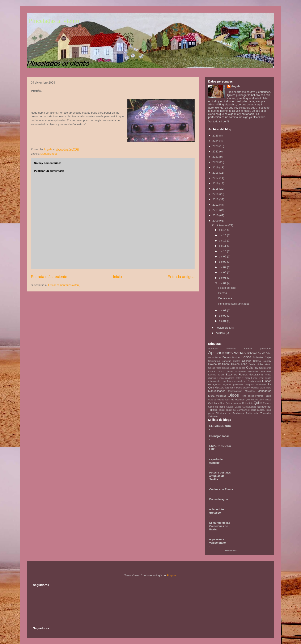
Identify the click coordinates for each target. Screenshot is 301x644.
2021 (216, 157)
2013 (216, 199)
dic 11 (223, 246)
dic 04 (223, 283)
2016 (216, 183)
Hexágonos (214, 384)
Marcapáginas (235, 391)
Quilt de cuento (216, 400)
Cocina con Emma (221, 489)
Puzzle (268, 396)
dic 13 (223, 235)
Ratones (267, 403)
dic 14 (223, 230)
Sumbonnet (264, 407)
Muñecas (221, 396)
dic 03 (223, 310)
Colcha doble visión (260, 364)
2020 (216, 162)
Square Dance (234, 407)
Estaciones (266, 372)
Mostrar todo (231, 551)
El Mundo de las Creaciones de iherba (220, 526)
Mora (211, 396)
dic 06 (223, 272)
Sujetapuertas (249, 407)
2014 (216, 194)
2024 (216, 141)
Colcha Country (262, 361)
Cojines (247, 361)
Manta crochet (243, 388)
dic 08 (223, 262)
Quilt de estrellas (235, 399)
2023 (216, 146)
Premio (259, 396)
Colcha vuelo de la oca (234, 368)
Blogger (171, 575)
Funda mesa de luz (237, 381)
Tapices (213, 410)
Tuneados (266, 413)
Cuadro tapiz (216, 371)
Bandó (262, 353)
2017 (216, 178)
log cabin (230, 388)
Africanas (231, 348)
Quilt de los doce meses (258, 400)
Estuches (231, 374)
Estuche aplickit (216, 375)
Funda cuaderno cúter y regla (234, 378)
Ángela (236, 86)
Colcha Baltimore (219, 364)
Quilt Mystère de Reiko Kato (239, 403)
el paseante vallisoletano (218, 541)
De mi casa (225, 298)
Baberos (252, 353)
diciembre (222, 225)
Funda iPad (257, 378)
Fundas (267, 381)
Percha (223, 293)
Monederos (264, 391)
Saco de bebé (217, 407)
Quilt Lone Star (217, 403)
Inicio (117, 277)
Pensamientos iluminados (234, 304)
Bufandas (258, 357)
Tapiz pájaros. (258, 410)
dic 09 (223, 256)
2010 (216, 215)
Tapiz (222, 410)
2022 (216, 151)
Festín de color (227, 288)
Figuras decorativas (251, 374)
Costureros (265, 368)
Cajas (268, 357)
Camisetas (214, 361)
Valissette (213, 416)
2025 (216, 136)
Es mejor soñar (219, 436)
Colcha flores (215, 368)
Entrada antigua (181, 277)
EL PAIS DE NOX (220, 426)
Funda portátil (254, 381)
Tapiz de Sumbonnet (238, 410)
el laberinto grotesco (217, 511)
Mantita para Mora (261, 388)
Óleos (233, 395)
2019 (216, 167)
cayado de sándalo (216, 461)
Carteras (226, 361)
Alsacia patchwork (258, 348)
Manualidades (49, 154)
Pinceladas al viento (54, 21)
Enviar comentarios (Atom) (64, 285)
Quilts (258, 403)
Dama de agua (219, 499)
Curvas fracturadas (236, 372)
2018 (216, 173)
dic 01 (223, 321)
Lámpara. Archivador (256, 385)
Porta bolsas (247, 396)
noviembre (222, 328)
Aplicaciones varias (227, 352)
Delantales (253, 372)
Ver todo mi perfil (219, 121)
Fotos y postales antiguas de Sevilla (220, 476)
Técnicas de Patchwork (230, 413)
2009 (216, 221)
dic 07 (223, 267)
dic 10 (223, 251)
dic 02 (223, 316)
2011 (216, 210)
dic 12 (223, 241)
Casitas (237, 361)
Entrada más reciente (49, 277)
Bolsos (246, 357)
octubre (221, 333)
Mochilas (250, 391)
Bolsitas (236, 357)
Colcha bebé (239, 364)
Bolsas (227, 357)
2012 (216, 205)
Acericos (213, 348)
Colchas (252, 368)
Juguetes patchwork (233, 385)
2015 (216, 189)
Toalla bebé (252, 413)
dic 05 (223, 278)
